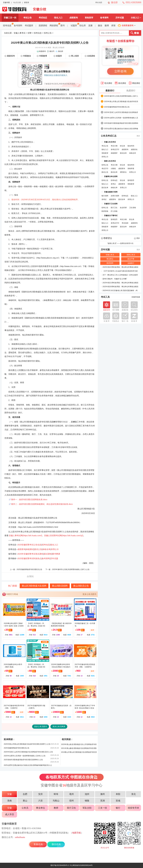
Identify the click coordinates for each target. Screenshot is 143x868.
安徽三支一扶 (10, 18)
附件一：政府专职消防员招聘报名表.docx (29, 499)
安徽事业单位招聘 (111, 176)
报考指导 (131, 180)
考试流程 (125, 223)
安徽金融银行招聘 (111, 192)
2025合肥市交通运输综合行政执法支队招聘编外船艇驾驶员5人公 (28, 765)
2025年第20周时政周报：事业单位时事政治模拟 (120, 287)
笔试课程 (106, 83)
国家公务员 (131, 255)
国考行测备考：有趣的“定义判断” (115, 279)
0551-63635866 (134, 2)
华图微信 (27, 56)
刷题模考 (42, 51)
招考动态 (46, 545)
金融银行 (131, 263)
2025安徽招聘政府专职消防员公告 (29, 569)
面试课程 (48, 554)
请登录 (27, 3)
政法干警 (131, 259)
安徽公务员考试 (110, 142)
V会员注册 (17, 3)
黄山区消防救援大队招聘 (34, 586)
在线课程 (91, 56)
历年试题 (120, 18)
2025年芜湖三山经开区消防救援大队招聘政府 (121, 112)
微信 (100, 26)
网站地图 (99, 3)
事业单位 (110, 259)
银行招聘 (105, 196)
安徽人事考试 (20, 33)
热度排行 (131, 91)
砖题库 (59, 56)
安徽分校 (40, 9)
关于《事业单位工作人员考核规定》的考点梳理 (120, 275)
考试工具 (105, 297)
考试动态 (43, 18)
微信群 (114, 2)
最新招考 (11, 56)
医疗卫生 (114, 208)
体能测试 (30, 549)
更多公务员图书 (89, 594)
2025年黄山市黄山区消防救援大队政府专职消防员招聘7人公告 (27, 744)
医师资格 (105, 211)
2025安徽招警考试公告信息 (29, 545)
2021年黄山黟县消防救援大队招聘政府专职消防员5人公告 (79, 749)
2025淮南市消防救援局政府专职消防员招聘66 (121, 123)
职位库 (83, 26)
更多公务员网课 (59, 727)
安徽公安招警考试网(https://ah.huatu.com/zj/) (64, 536)
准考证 (113, 184)
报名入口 (58, 18)
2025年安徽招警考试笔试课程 (30, 554)
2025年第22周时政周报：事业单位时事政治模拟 (120, 267)
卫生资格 (133, 208)
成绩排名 (134, 149)
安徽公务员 (110, 255)
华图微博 (43, 56)
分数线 (113, 169)
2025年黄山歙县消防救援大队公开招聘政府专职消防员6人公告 (79, 745)
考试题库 (29, 26)
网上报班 (75, 56)
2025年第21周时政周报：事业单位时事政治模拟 (120, 283)
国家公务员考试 (110, 161)
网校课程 (54, 26)
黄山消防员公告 (81, 586)
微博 (107, 26)
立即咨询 (120, 71)
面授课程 (43, 26)
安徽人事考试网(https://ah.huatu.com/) (26, 536)
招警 (30, 33)
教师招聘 (110, 263)
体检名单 (46, 549)
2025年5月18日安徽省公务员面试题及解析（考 (120, 290)
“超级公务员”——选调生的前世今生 (120, 243)
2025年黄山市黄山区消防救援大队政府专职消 (121, 102)
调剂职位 (123, 172)
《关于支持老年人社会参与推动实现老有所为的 (120, 271)
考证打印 (105, 169)
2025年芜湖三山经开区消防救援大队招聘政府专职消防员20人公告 (28, 752)
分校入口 (136, 18)
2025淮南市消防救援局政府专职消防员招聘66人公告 (23, 760)
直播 (90, 26)
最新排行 (110, 91)
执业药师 (123, 208)
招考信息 (8, 26)
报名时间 (131, 146)
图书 (63, 26)
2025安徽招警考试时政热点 (29, 558)
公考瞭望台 (107, 238)
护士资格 (114, 211)
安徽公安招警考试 (16, 9)
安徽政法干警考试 (111, 216)
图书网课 (56, 554)
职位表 (122, 146)
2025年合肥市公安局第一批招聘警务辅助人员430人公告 (25, 756)
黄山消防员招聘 (60, 586)
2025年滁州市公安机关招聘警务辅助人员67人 (121, 96)
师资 (113, 26)
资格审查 (131, 169)
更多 (138, 136)
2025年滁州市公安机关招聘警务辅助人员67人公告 (71, 569)
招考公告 (48, 33)
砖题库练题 (136, 297)
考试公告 (28, 18)
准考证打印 (115, 149)
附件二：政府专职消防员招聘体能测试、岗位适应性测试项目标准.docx (42, 504)
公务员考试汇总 (109, 136)
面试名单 (123, 153)
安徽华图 (6, 3)
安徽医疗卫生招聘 (111, 204)
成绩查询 (74, 18)
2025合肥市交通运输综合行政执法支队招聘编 (121, 129)
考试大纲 (114, 146)
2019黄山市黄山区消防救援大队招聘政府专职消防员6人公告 (79, 753)
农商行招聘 (115, 196)
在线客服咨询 (127, 25)
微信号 (52, 51)
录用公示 (55, 549)
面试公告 (38, 549)
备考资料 (104, 18)
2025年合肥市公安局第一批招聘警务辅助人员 (121, 118)
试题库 (74, 26)
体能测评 (114, 153)
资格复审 (89, 18)
